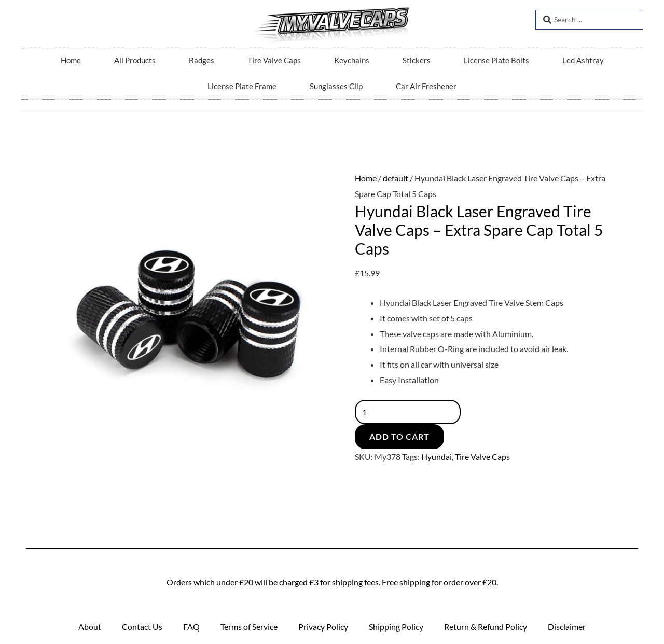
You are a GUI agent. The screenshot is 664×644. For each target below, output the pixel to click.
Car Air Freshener (426, 86)
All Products (135, 60)
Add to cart (399, 436)
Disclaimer (567, 627)
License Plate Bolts (496, 60)
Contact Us (142, 627)
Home (71, 60)
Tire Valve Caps (274, 60)
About (90, 627)
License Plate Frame (242, 86)
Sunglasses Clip (336, 86)
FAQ (191, 627)
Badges (202, 60)
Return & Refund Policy (486, 627)
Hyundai (437, 457)
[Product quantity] (408, 412)
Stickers (417, 60)
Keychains (352, 60)
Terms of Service (249, 627)
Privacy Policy (323, 627)
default (396, 178)
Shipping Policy (396, 627)
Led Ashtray (583, 60)
